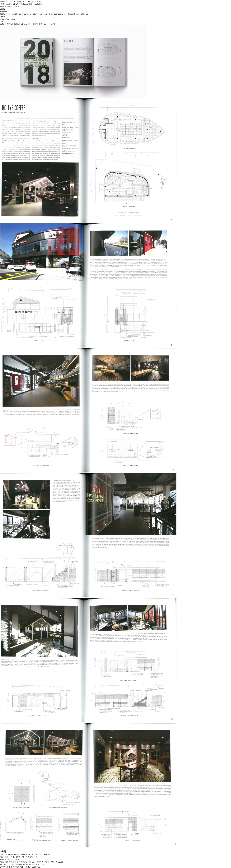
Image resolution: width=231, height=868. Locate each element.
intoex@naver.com (8, 19)
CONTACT (17, 6)
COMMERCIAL (22, 1)
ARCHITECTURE (35, 1)
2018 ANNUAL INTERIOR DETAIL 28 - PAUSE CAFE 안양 (28, 854)
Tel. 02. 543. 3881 (8, 864)
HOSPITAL (4, 1)
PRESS (10, 6)
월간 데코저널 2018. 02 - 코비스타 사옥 (21, 857)
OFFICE (12, 1)
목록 (4, 851)
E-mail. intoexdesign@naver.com (30, 864)
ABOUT (3, 6)
